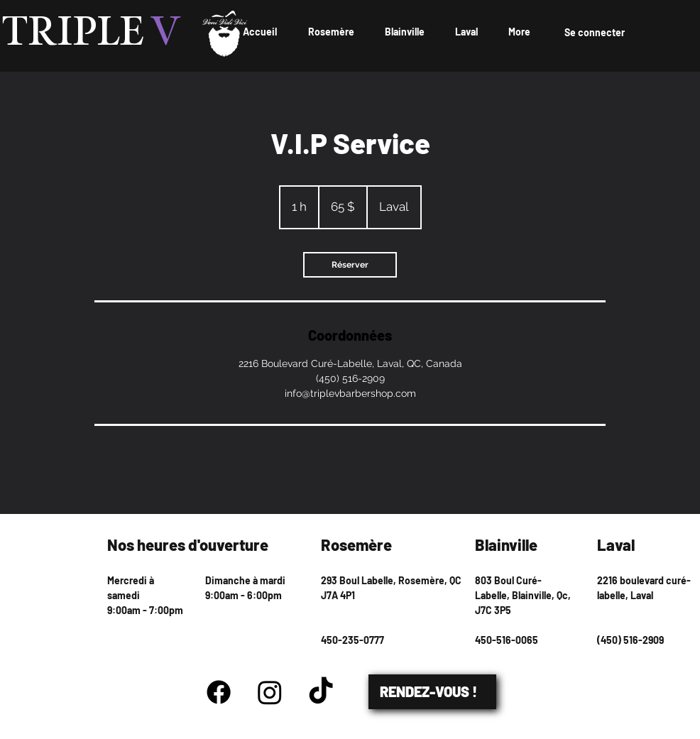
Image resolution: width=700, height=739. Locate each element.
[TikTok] (321, 692)
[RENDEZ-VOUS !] (432, 692)
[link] (350, 265)
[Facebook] (219, 692)
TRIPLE (92, 33)
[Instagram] (270, 692)
